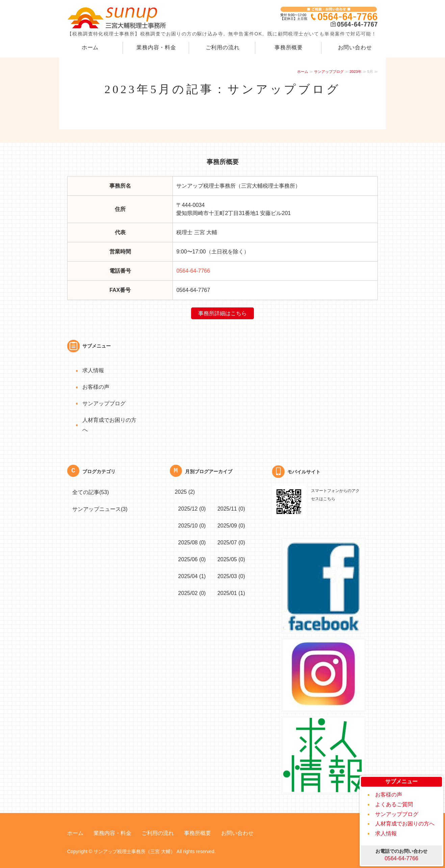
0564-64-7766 (193, 271)
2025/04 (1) (192, 576)
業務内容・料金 (156, 47)
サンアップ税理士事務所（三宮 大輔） (134, 851)
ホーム (90, 47)
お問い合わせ (355, 47)
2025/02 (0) (192, 593)
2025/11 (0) (231, 509)
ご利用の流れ (223, 47)
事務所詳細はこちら (222, 313)
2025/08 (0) (192, 542)
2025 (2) (185, 492)
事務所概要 (289, 47)
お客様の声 (389, 795)
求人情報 (386, 833)
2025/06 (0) (192, 559)
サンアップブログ (329, 72)
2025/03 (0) (231, 576)
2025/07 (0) (231, 542)
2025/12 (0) (192, 509)
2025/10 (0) (192, 526)
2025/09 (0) (231, 526)
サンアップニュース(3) (100, 509)
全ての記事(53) (90, 492)
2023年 (355, 72)
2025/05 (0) (231, 559)
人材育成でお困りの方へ (405, 824)
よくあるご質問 (394, 804)
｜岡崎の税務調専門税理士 (118, 18)
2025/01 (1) (231, 593)
